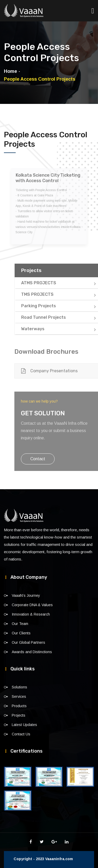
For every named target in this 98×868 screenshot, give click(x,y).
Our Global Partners (28, 642)
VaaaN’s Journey (26, 595)
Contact (45, 459)
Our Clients (21, 633)
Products (19, 706)
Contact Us (21, 734)
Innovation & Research (31, 614)
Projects (19, 715)
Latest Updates (24, 725)
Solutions (19, 687)
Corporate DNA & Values (32, 605)
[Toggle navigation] (93, 8)
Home (10, 71)
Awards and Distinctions (32, 652)
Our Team (20, 624)
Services (19, 696)
